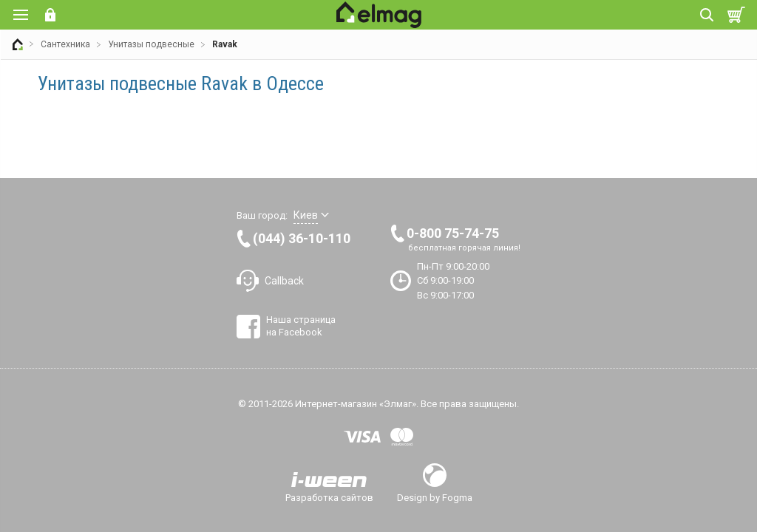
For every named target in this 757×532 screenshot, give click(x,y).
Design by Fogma (435, 497)
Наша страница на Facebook (301, 325)
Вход (50, 15)
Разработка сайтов (329, 497)
